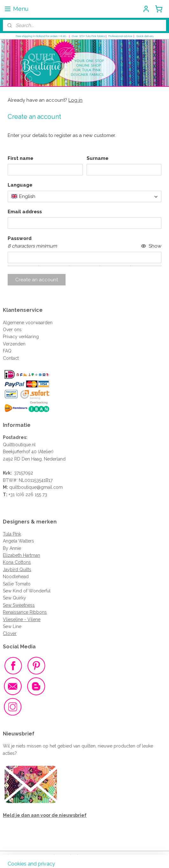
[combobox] (84, 196)
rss (74, 856)
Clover (10, 633)
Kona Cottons (17, 562)
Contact (11, 358)
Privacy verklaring (21, 337)
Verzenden (14, 344)
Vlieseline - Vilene (22, 619)
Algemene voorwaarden (28, 323)
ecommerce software (97, 856)
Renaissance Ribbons (25, 612)
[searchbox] (84, 196)
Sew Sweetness (19, 605)
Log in (75, 100)
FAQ (7, 351)
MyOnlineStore (150, 856)
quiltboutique (23, 487)
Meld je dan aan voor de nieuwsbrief (45, 815)
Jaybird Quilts (17, 570)
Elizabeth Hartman (21, 555)
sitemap (62, 856)
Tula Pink (12, 534)
